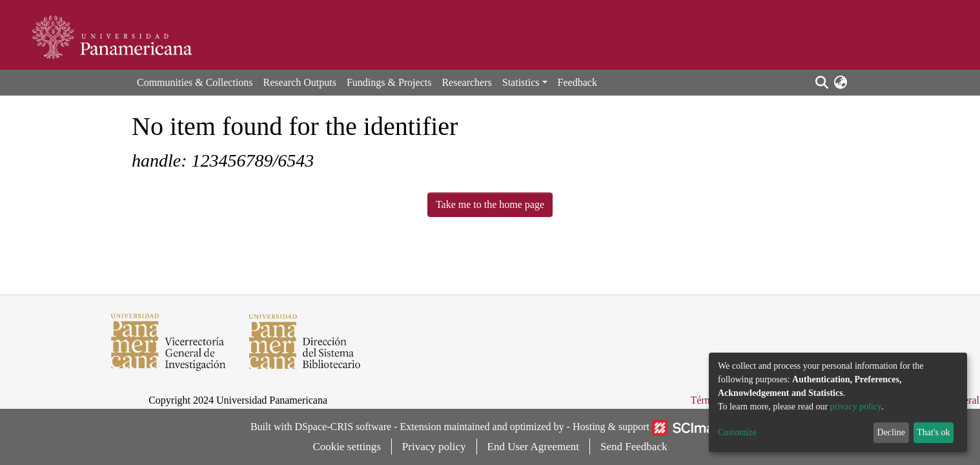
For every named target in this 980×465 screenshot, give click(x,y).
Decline (892, 432)
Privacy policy (434, 447)
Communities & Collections (195, 82)
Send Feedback (634, 447)
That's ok (933, 432)
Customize (737, 432)
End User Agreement (534, 447)
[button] (840, 83)
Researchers (466, 82)
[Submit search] (822, 83)
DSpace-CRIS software (343, 427)
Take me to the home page (490, 204)
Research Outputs (300, 82)
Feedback (577, 82)
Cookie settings (347, 447)
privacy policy (856, 407)
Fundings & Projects (389, 82)
